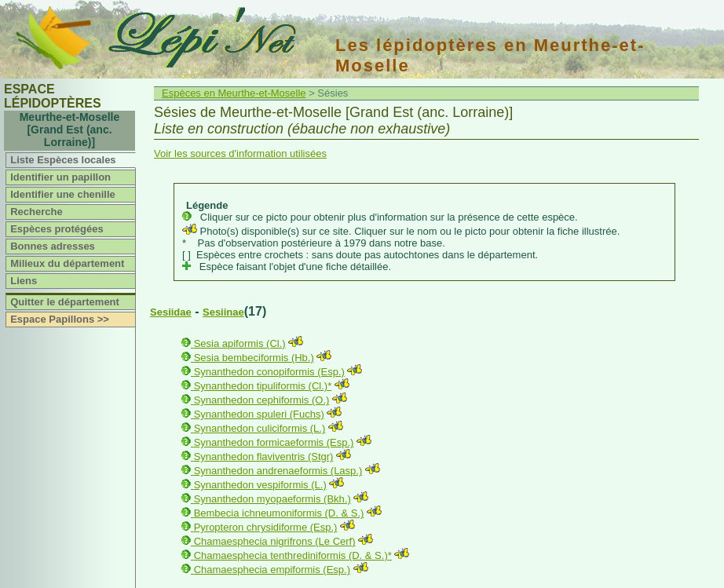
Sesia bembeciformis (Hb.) (254, 358)
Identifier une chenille (63, 194)
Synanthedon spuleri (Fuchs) (259, 414)
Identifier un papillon (60, 177)
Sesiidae (171, 312)
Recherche (36, 212)
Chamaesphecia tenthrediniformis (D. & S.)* (293, 555)
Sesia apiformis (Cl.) (240, 343)
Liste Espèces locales (63, 160)
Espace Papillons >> (60, 319)
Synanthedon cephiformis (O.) (262, 400)
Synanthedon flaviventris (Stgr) (264, 457)
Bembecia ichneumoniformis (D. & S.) (279, 513)
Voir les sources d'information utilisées (240, 153)
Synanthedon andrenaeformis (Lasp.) (278, 471)
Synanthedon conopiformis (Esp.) (269, 372)
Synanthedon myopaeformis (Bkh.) (272, 499)
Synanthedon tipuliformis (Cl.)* (263, 386)
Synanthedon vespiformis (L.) (260, 485)
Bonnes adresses (53, 246)
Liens (24, 281)
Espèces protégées (57, 229)
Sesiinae (223, 312)
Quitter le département (65, 302)
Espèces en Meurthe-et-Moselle (234, 93)
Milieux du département (67, 263)
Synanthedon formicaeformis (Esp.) (274, 442)
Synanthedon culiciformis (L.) (260, 428)
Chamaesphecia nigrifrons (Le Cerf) (275, 541)
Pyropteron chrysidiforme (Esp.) (266, 527)
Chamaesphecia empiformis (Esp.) (272, 570)
